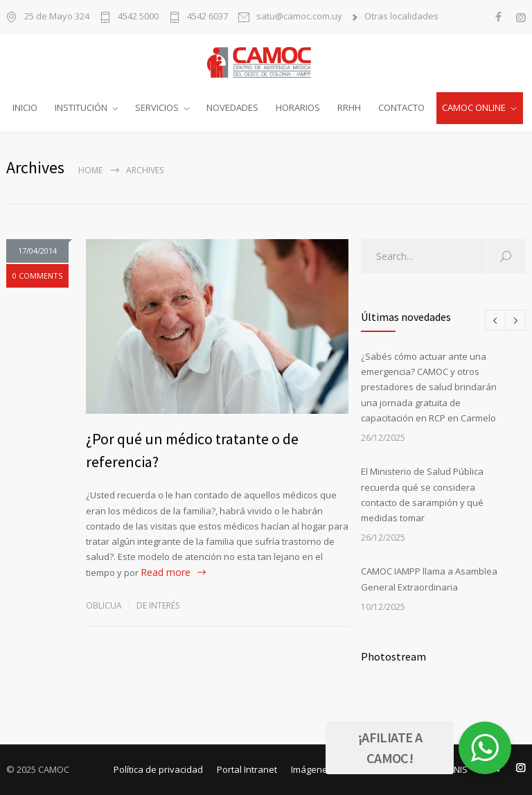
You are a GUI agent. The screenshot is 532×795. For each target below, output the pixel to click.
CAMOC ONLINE (474, 107)
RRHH (349, 107)
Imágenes (312, 769)
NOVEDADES (232, 107)
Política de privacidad (158, 769)
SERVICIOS (157, 107)
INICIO (25, 107)
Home (90, 170)
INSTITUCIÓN (81, 107)
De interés (158, 605)
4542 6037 (207, 17)
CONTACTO (401, 107)
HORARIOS (298, 107)
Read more (166, 572)
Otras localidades (401, 17)
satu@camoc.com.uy (299, 17)
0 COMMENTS (37, 276)
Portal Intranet (247, 769)
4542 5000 (138, 17)
